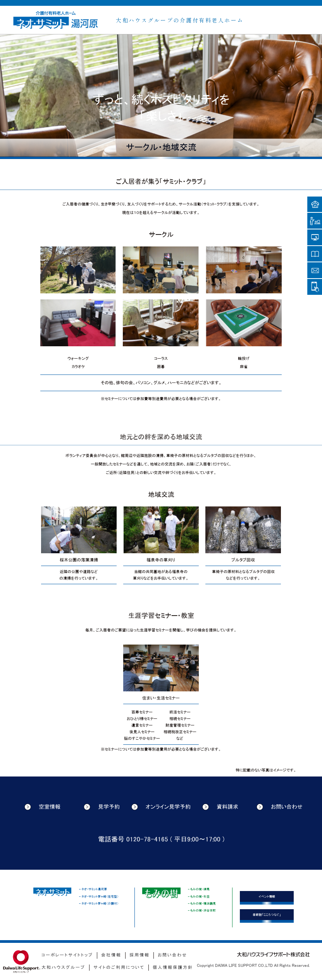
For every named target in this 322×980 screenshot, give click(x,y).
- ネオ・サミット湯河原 (93, 889)
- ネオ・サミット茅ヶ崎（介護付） (99, 903)
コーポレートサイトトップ (67, 955)
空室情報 (42, 807)
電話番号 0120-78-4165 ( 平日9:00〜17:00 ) (161, 839)
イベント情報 (267, 896)
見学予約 (102, 807)
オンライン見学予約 (161, 807)
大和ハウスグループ (63, 967)
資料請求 (220, 807)
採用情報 (139, 955)
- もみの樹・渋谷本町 (202, 910)
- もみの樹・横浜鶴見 (202, 903)
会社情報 (111, 955)
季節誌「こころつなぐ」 (267, 915)
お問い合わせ (280, 807)
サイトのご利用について (119, 967)
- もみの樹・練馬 (199, 889)
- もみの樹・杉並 (199, 896)
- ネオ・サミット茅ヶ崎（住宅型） (99, 896)
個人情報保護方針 (173, 967)
